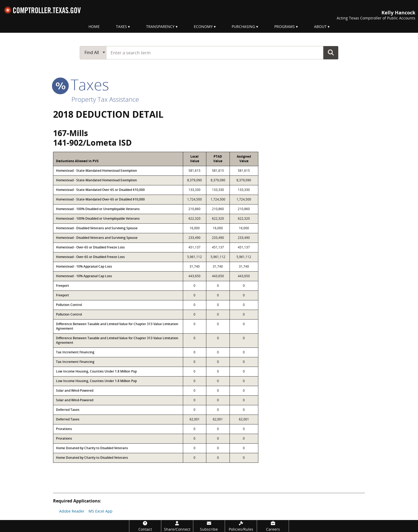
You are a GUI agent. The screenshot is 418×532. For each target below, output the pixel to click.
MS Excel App (101, 511)
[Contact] (145, 526)
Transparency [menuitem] (160, 26)
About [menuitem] (320, 26)
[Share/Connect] (177, 526)
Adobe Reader (72, 511)
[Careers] (273, 526)
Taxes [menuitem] (121, 26)
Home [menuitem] (94, 26)
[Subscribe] (209, 526)
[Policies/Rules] (241, 526)
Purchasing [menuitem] (243, 26)
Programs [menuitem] (285, 26)
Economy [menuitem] (203, 26)
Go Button (331, 52)
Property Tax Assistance (105, 99)
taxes (81, 84)
